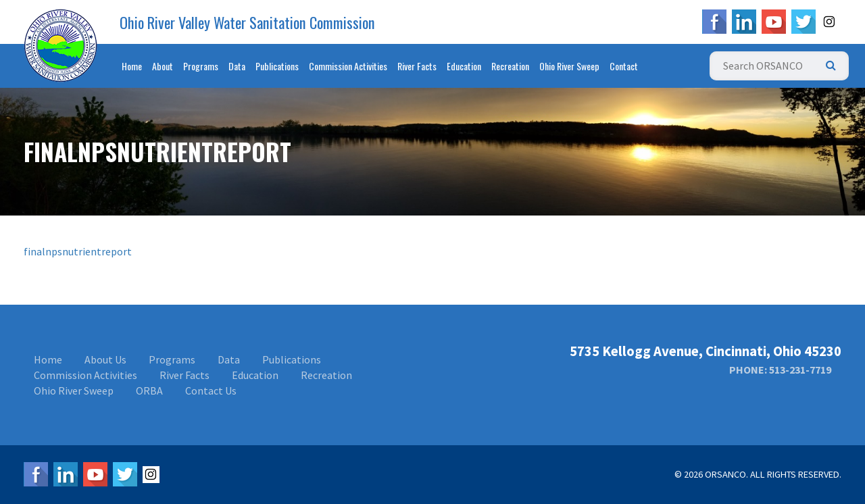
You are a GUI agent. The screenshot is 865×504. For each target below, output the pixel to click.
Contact (624, 66)
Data (237, 66)
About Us (105, 359)
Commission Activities (348, 66)
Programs (201, 66)
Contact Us (211, 390)
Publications (277, 66)
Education (464, 66)
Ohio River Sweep (569, 66)
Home (132, 66)
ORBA (149, 390)
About (163, 66)
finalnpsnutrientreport (78, 251)
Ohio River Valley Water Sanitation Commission (247, 22)
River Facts (417, 66)
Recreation (510, 66)
